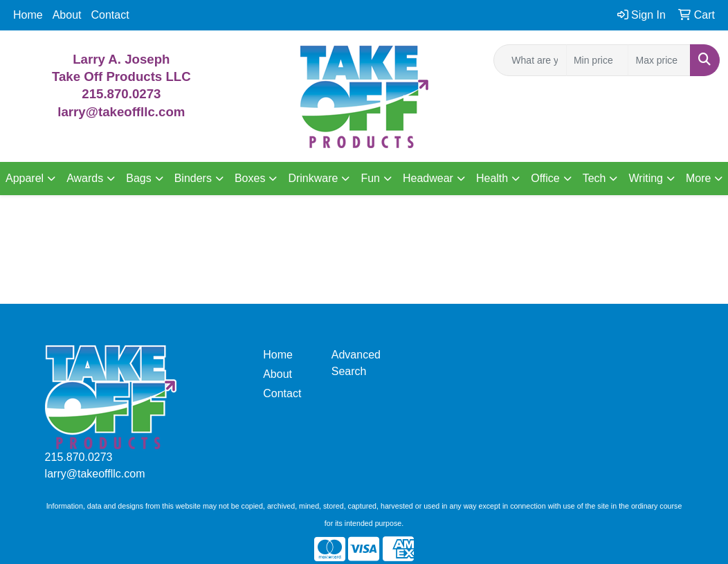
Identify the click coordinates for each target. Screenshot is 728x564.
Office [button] (545, 178)
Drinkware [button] (313, 178)
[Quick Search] (530, 60)
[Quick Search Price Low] (598, 60)
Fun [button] (370, 178)
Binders (193, 178)
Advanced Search (356, 363)
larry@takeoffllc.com (95, 474)
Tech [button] (594, 178)
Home (28, 15)
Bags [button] (138, 178)
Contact (110, 15)
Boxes (250, 178)
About (67, 15)
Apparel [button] (25, 178)
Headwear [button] (428, 178)
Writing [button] (646, 178)
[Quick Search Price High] (659, 60)
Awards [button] (85, 178)
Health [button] (492, 178)
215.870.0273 (121, 94)
